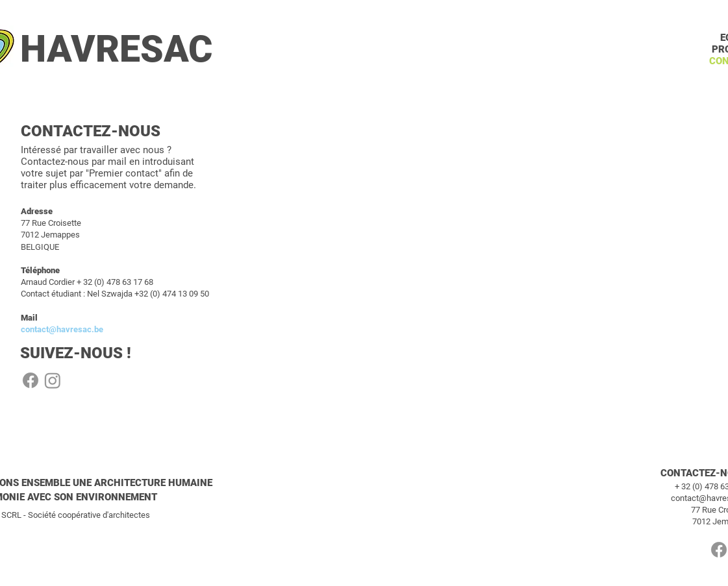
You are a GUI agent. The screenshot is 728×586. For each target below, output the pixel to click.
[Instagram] (53, 380)
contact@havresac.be (62, 329)
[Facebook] (31, 380)
